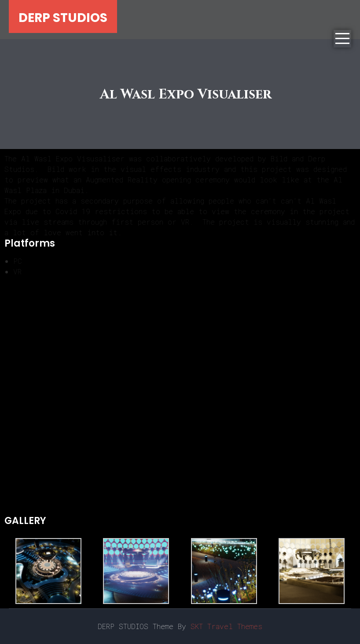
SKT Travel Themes (226, 626)
